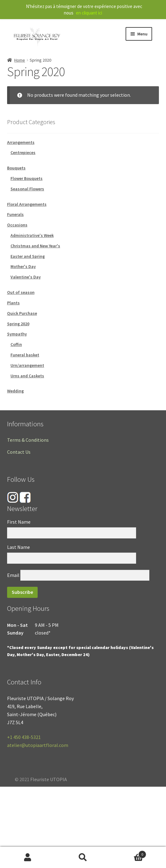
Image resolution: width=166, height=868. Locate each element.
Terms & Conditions (28, 440)
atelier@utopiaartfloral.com (38, 745)
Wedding (15, 391)
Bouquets (16, 168)
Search (83, 858)
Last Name (19, 547)
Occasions (17, 225)
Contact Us (19, 452)
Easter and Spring (28, 256)
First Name (19, 522)
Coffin (16, 344)
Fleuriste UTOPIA (49, 779)
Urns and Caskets (27, 376)
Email (13, 575)
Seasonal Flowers (27, 189)
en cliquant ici (89, 13)
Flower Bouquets (27, 178)
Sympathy (17, 334)
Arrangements (21, 142)
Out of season (21, 292)
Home (20, 60)
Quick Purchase (22, 313)
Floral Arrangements (27, 204)
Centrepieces (23, 152)
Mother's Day (23, 266)
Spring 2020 (18, 324)
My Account (28, 858)
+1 (24, 737)
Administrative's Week (32, 235)
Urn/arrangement (27, 365)
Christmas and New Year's (35, 246)
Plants (13, 303)
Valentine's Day (26, 277)
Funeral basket (25, 355)
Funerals (15, 214)
